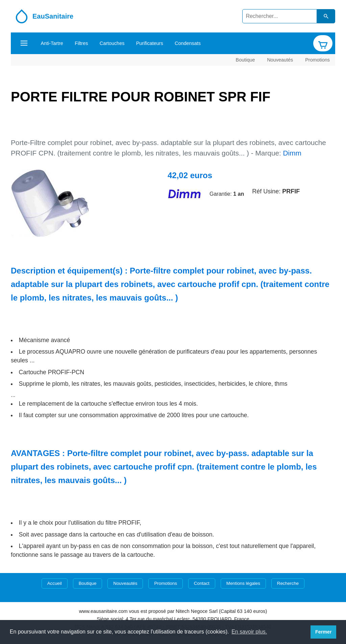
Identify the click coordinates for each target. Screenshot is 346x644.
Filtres (81, 43)
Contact (202, 583)
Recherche (288, 583)
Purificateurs (150, 43)
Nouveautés (280, 59)
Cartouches (112, 43)
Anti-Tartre (52, 43)
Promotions (317, 59)
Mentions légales (243, 583)
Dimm (292, 153)
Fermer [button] (324, 632)
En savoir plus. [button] (249, 632)
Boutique (245, 59)
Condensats (188, 43)
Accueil (55, 583)
